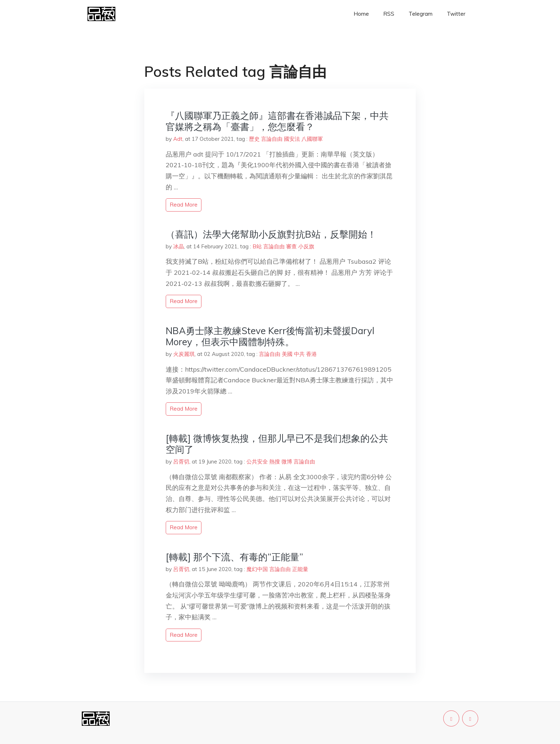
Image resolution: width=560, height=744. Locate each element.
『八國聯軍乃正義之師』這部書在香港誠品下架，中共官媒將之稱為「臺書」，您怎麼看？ (277, 121)
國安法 (292, 139)
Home (361, 14)
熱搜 (275, 462)
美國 (287, 354)
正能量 (300, 569)
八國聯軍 (312, 139)
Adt (178, 139)
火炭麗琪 (184, 354)
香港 (311, 354)
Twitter (456, 14)
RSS (389, 14)
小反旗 (306, 246)
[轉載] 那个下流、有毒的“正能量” (234, 557)
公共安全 (257, 462)
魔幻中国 (257, 569)
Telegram (421, 14)
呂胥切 (181, 462)
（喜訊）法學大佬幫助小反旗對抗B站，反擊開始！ (271, 234)
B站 (257, 246)
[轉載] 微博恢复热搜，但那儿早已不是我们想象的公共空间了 (277, 444)
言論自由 (272, 139)
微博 (287, 462)
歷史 (254, 139)
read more (184, 205)
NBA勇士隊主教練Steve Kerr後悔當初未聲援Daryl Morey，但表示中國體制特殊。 (270, 336)
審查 (291, 246)
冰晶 (179, 246)
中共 (299, 354)
